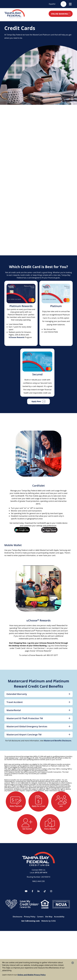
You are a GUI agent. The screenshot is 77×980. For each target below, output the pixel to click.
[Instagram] (51, 919)
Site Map (49, 945)
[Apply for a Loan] (51, 802)
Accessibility (59, 945)
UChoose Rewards (17, 337)
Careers (40, 945)
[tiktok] (45, 919)
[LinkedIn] (38, 919)
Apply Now (36, 401)
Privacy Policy (30, 945)
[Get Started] (51, 827)
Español (52, 4)
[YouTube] (26, 919)
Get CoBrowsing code (31, 949)
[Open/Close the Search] (63, 4)
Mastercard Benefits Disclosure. (58, 741)
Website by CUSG (48, 949)
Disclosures (17, 945)
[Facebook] (32, 919)
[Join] (26, 827)
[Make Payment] (26, 802)
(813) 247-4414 (41, 901)
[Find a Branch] (38, 851)
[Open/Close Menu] (70, 4)
